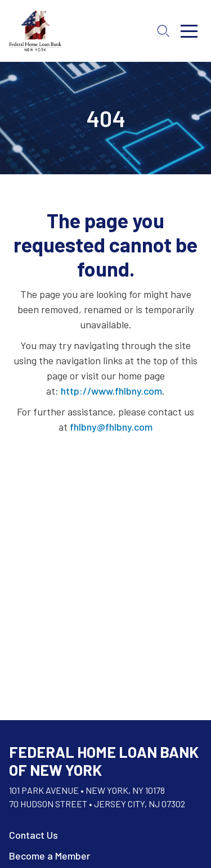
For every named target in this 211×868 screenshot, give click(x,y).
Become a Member (50, 856)
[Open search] (163, 31)
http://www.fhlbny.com (111, 391)
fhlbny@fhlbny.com (111, 427)
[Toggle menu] (189, 31)
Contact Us (33, 835)
